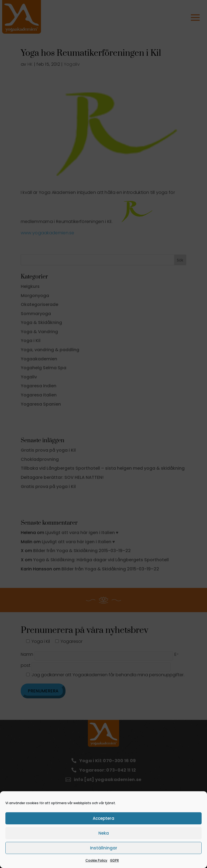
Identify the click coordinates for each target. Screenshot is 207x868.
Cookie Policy (96, 860)
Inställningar (104, 848)
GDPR (114, 860)
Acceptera (103, 818)
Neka (104, 833)
